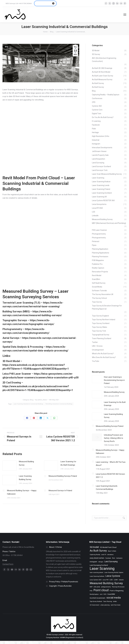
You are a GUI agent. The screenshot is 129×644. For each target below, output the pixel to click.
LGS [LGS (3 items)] (111, 580)
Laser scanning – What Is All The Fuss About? (111, 464)
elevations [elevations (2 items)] (110, 555)
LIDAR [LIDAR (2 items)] (116, 580)
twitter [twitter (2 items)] (115, 601)
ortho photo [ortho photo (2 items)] (97, 587)
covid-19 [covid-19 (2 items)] (104, 555)
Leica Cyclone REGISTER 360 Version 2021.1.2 (110, 476)
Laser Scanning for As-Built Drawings (68, 463)
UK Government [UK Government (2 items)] (94, 605)
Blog (7, 47)
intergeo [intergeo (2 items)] (101, 562)
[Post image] (9, 466)
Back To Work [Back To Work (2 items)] (112, 551)
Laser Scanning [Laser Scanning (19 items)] (102, 569)
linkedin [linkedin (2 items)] (121, 580)
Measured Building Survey (26, 463)
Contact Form (8, 564)
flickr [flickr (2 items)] (114, 558)
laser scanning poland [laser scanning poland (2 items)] (96, 572)
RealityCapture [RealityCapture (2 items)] (94, 594)
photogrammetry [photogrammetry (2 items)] (106, 587)
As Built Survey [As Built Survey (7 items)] (98, 551)
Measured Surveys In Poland (60, 491)
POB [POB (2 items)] (91, 591)
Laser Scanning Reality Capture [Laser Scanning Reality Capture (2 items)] (114, 572)
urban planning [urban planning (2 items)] (105, 605)
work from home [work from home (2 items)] (116, 605)
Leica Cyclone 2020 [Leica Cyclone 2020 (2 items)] (96, 580)
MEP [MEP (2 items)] (91, 587)
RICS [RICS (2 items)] (105, 594)
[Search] (113, 15)
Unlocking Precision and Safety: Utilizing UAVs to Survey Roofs (114, 438)
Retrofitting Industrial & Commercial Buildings (59, 404)
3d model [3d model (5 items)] (94, 547)
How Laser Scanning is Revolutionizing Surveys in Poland (114, 380)
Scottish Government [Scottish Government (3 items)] (98, 598)
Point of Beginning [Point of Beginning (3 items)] (117, 591)
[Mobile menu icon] (125, 15)
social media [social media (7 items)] (114, 598)
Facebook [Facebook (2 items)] (108, 558)
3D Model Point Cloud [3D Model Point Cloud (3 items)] (108, 547)
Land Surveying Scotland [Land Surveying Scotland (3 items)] (99, 565)
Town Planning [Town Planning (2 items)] (108, 601)
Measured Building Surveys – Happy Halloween (22, 492)
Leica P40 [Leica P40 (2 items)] (106, 580)
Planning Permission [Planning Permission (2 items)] (118, 587)
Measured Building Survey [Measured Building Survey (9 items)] (106, 583)
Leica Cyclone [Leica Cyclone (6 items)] (113, 576)
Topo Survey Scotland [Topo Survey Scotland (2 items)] (96, 601)
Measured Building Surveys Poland (63, 476)
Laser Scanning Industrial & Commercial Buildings (28, 404)
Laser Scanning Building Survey (25, 478)
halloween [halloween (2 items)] (119, 558)
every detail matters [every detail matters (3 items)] (97, 558)
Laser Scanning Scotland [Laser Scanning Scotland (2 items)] (97, 576)
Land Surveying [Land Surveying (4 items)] (111, 562)
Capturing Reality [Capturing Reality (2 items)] (95, 555)
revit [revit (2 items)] (101, 594)
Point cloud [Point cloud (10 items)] (101, 590)
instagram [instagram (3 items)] (93, 562)
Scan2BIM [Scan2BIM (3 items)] (111, 594)
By (41, 400)
